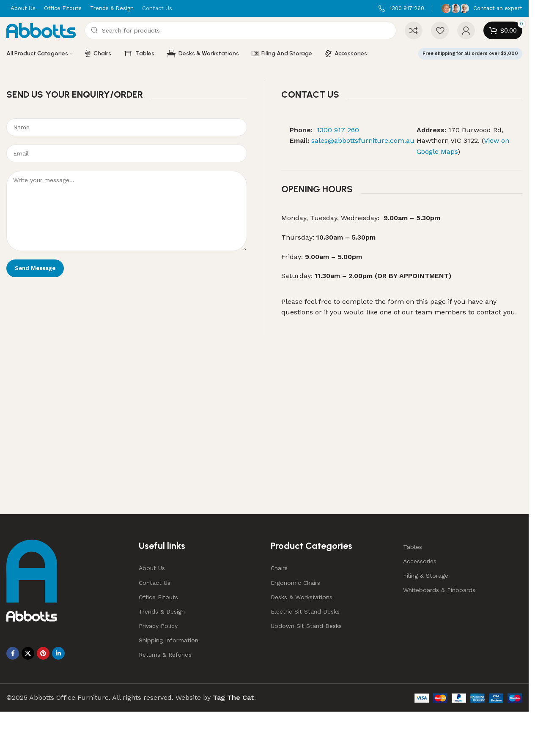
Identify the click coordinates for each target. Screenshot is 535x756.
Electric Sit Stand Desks (305, 611)
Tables (413, 547)
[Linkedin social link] (58, 653)
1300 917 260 (338, 130)
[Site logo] (41, 30)
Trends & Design (162, 611)
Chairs (279, 568)
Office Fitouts (158, 597)
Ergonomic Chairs (295, 583)
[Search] (240, 30)
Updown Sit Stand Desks (306, 626)
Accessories (420, 561)
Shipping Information (169, 640)
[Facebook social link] (13, 653)
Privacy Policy (158, 626)
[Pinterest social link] (43, 653)
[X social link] (28, 653)
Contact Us (155, 583)
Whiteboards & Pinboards (439, 590)
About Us (152, 568)
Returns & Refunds (165, 655)
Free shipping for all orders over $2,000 (470, 53)
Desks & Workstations (302, 597)
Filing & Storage (426, 576)
